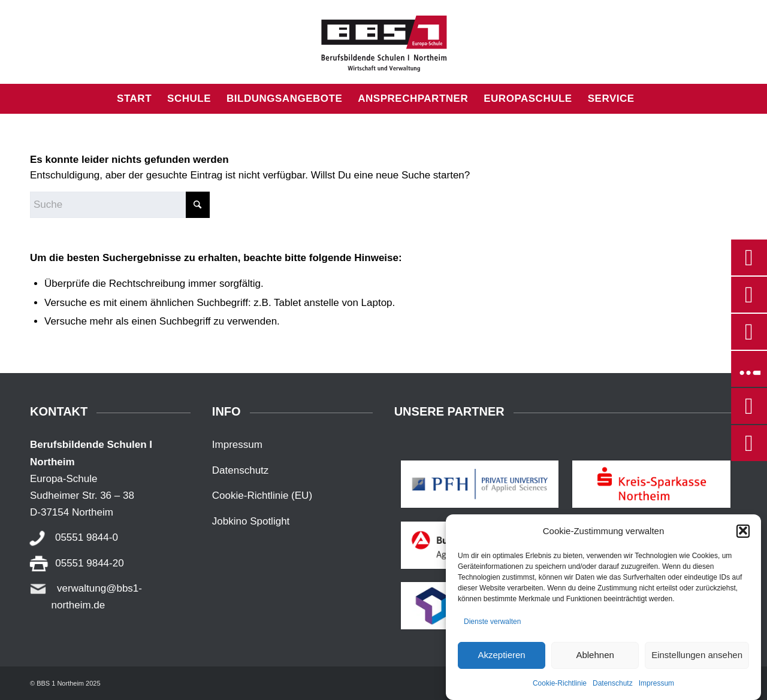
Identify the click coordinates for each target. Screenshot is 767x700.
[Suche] (650, 99)
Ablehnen (595, 663)
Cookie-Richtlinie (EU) (262, 496)
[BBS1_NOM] (383, 42)
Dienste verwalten (492, 630)
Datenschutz (613, 692)
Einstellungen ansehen (697, 663)
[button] (743, 540)
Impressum (656, 692)
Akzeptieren (501, 663)
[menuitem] (134, 99)
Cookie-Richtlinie (560, 692)
